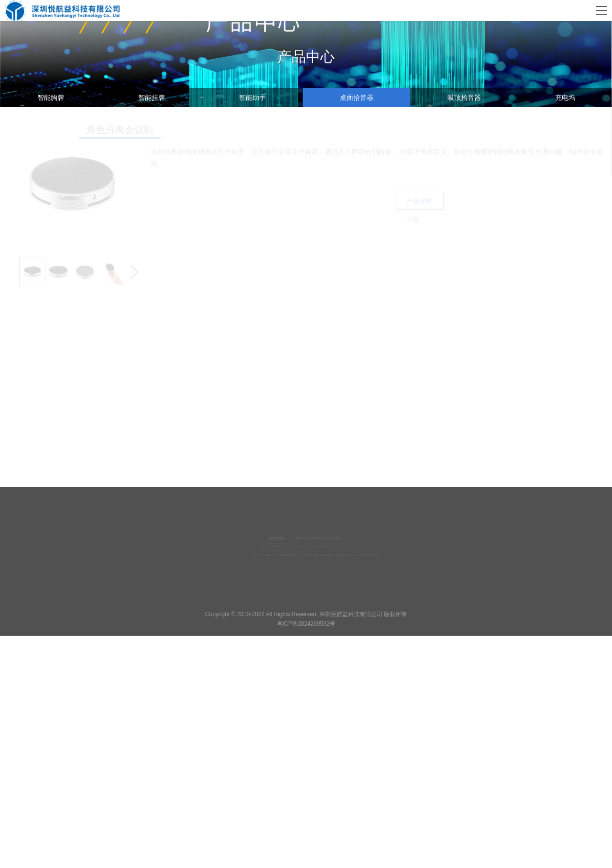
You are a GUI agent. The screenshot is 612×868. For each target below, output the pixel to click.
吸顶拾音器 (464, 98)
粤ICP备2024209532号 (306, 624)
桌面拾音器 (357, 98)
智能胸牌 (51, 98)
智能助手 (252, 98)
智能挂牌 (152, 98)
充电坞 (565, 98)
